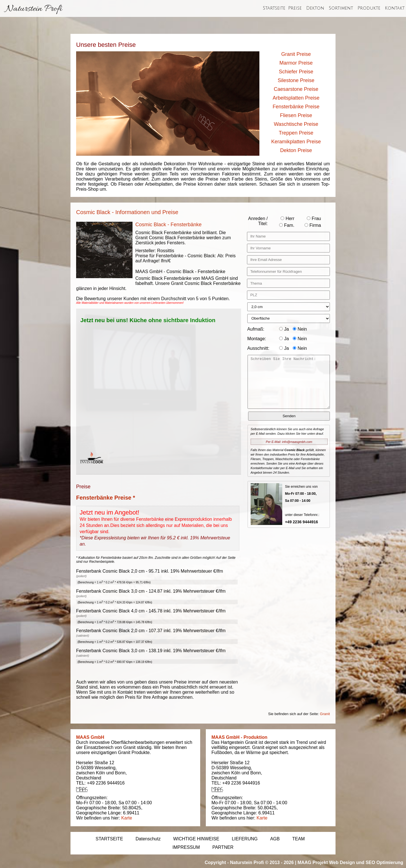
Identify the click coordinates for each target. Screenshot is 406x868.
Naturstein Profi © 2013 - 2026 (262, 862)
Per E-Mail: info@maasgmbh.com (289, 442)
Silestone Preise (296, 80)
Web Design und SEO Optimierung (366, 862)
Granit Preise (296, 54)
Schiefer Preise (296, 72)
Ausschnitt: (258, 348)
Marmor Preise (296, 63)
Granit (325, 714)
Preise (295, 8)
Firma (313, 225)
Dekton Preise (296, 150)
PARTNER (223, 847)
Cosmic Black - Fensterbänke (168, 225)
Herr (287, 218)
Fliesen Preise (296, 115)
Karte (127, 818)
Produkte (369, 8)
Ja (284, 329)
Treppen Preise (296, 133)
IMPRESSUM (186, 847)
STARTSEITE (109, 839)
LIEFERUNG (245, 839)
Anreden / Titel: (258, 221)
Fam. (287, 225)
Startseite (274, 8)
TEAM (298, 839)
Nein (300, 329)
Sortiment (341, 8)
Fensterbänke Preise (296, 107)
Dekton (315, 8)
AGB (275, 839)
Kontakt (395, 8)
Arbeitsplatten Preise (296, 98)
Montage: (257, 339)
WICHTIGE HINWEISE (196, 839)
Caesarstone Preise (296, 89)
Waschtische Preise (296, 124)
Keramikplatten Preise (296, 142)
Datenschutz (148, 839)
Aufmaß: (256, 329)
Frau (314, 218)
